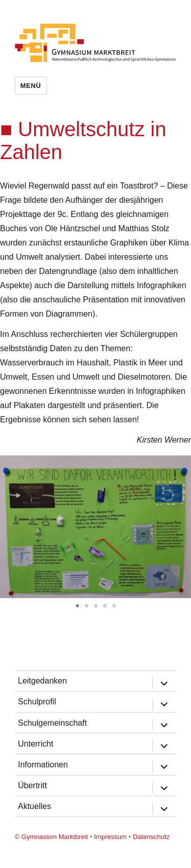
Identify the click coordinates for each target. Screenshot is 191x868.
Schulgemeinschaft (52, 723)
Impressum (111, 837)
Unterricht (35, 744)
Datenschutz (151, 837)
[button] (182, 464)
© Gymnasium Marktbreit (51, 837)
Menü (31, 86)
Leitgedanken (42, 681)
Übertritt (32, 785)
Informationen (43, 765)
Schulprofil (37, 702)
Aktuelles (34, 806)
